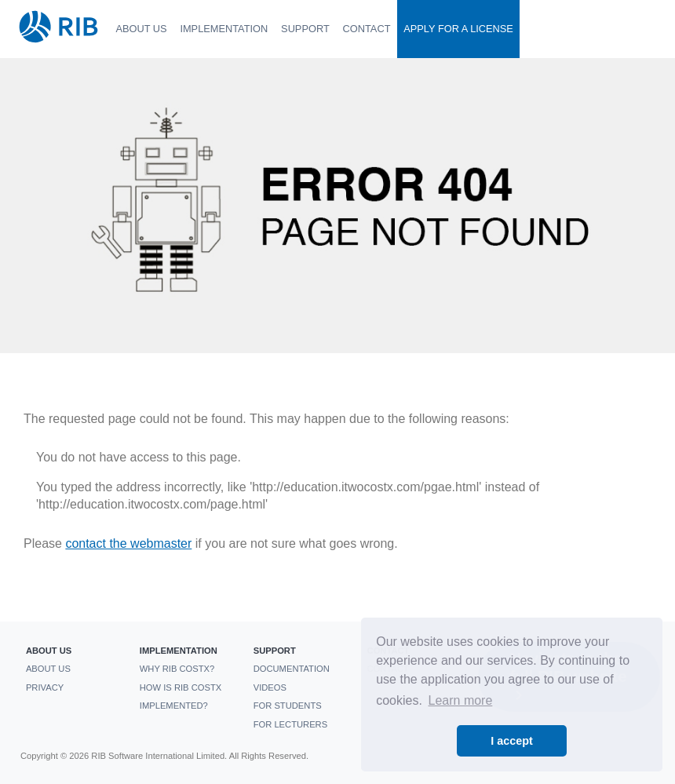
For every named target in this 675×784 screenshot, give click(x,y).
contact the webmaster (128, 543)
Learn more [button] (461, 700)
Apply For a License (458, 29)
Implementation (224, 29)
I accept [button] (512, 741)
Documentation (292, 669)
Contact (367, 29)
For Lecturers (290, 724)
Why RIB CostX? (177, 669)
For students (288, 706)
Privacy (45, 687)
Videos (270, 687)
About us (141, 29)
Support (305, 29)
